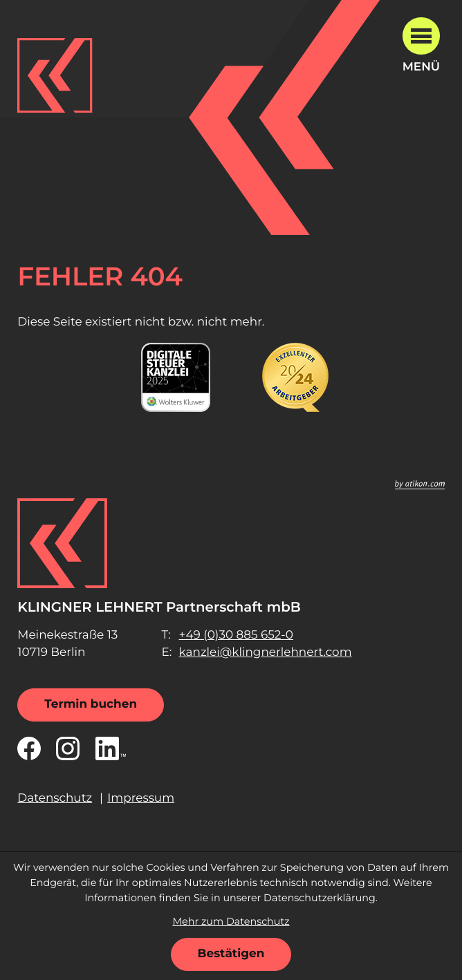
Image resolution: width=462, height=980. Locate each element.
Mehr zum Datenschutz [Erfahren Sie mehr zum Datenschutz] (231, 921)
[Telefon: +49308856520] (236, 635)
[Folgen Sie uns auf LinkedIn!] (111, 748)
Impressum (141, 798)
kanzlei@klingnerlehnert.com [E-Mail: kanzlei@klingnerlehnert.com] (266, 652)
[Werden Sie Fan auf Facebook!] (29, 748)
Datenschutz (55, 798)
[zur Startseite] (55, 75)
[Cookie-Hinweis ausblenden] (231, 954)
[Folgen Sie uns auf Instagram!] (68, 748)
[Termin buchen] (91, 705)
